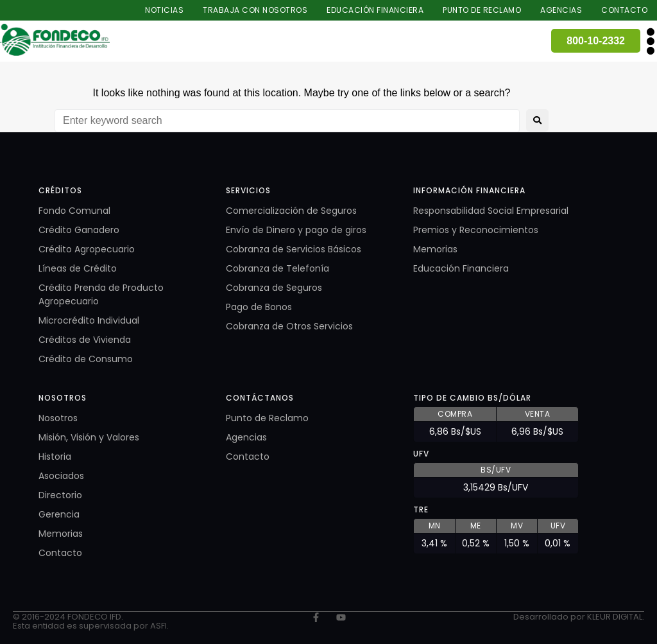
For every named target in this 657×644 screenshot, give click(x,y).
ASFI (158, 626)
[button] (650, 41)
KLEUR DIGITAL (615, 617)
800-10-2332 (596, 41)
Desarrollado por (550, 617)
